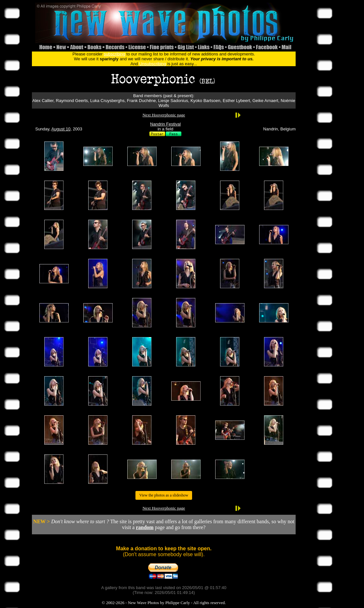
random (145, 527)
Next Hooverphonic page (164, 115)
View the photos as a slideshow (164, 495)
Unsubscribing (153, 64)
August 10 (61, 129)
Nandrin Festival (165, 124)
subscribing (115, 54)
